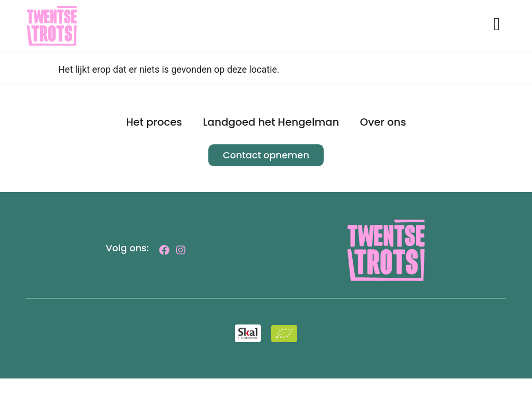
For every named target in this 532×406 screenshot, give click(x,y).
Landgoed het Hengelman (271, 150)
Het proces (154, 150)
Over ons (383, 150)
